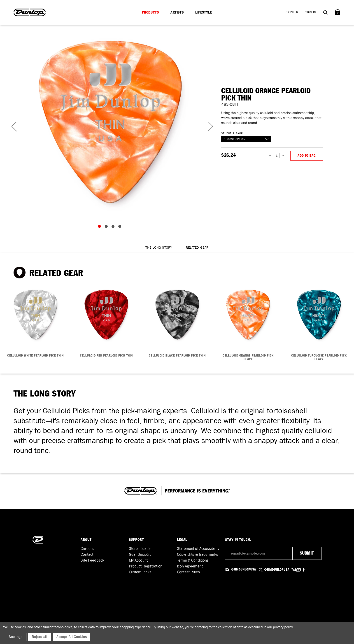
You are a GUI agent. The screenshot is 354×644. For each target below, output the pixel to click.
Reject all (40, 637)
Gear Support (140, 554)
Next (208, 127)
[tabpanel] (111, 122)
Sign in (311, 12)
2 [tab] (107, 227)
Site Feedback (92, 560)
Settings (16, 637)
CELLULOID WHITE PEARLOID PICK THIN (35, 356)
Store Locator (140, 549)
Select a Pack (232, 133)
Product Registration (146, 566)
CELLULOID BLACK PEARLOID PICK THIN (177, 356)
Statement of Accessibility (198, 549)
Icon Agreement (190, 566)
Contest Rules (188, 572)
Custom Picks (140, 572)
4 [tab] (121, 227)
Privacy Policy (283, 627)
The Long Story (159, 247)
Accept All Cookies (72, 637)
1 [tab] (100, 227)
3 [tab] (114, 227)
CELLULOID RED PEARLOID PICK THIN (106, 356)
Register (291, 12)
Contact (87, 554)
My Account (138, 560)
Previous (14, 127)
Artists (177, 12)
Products (150, 12)
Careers (87, 549)
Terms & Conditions (193, 560)
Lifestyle (204, 12)
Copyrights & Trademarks (198, 554)
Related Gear (197, 247)
